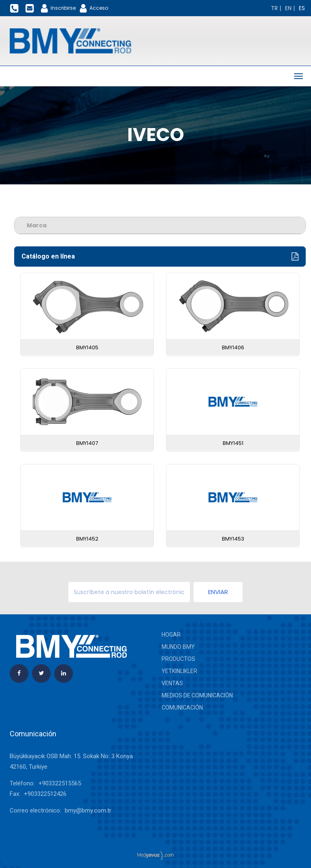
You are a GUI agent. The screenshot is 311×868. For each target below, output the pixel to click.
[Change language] (276, 8)
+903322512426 (45, 794)
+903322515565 (60, 783)
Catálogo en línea (160, 257)
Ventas (172, 683)
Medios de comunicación (197, 695)
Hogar (171, 635)
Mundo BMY (178, 647)
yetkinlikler (179, 671)
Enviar (218, 592)
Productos (178, 659)
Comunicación (182, 708)
